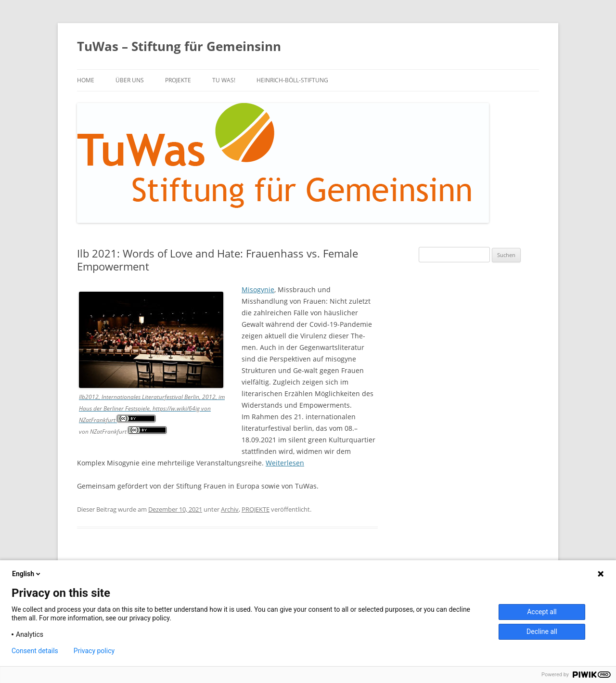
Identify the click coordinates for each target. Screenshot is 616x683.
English (27, 574)
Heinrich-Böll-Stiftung (292, 80)
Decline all (542, 631)
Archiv (230, 509)
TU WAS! (224, 80)
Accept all (542, 612)
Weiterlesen (285, 463)
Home (86, 80)
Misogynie (258, 290)
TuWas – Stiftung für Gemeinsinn (179, 46)
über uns (130, 80)
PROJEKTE (178, 80)
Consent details (35, 651)
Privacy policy (94, 651)
